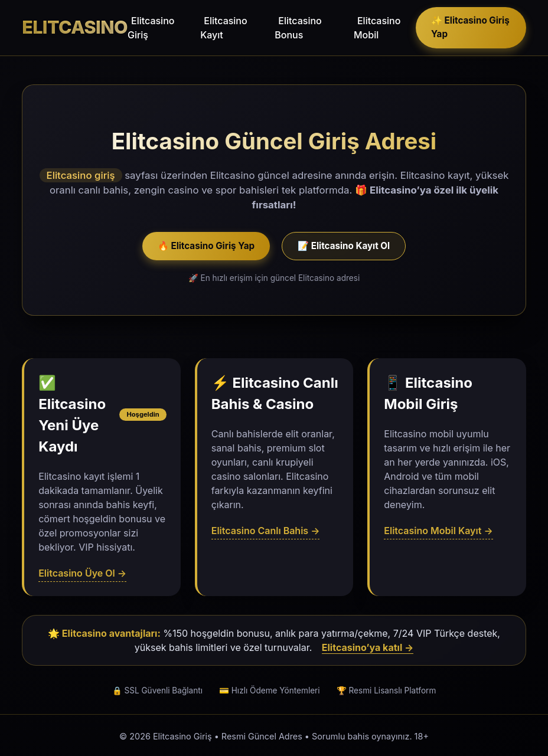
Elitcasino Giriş (151, 28)
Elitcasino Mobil (377, 28)
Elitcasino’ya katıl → (368, 647)
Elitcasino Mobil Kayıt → (438, 531)
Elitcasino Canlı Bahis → (266, 531)
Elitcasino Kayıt (224, 28)
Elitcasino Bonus (298, 28)
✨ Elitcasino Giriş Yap (470, 27)
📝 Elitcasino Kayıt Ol (344, 246)
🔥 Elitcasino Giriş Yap (206, 246)
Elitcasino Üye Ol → (82, 573)
